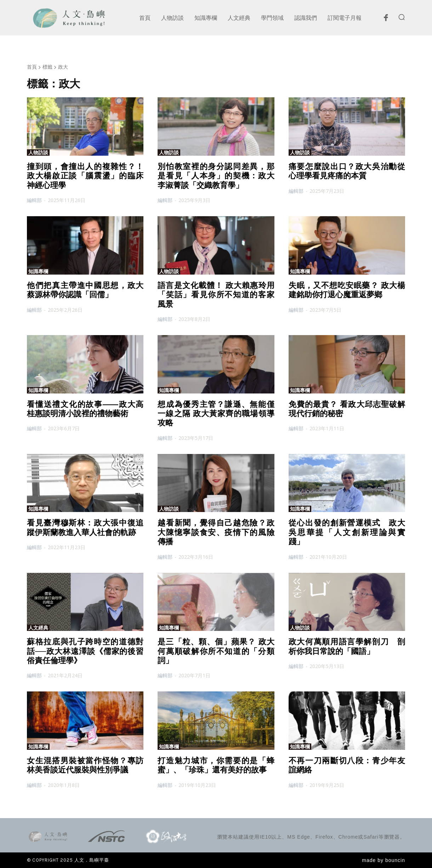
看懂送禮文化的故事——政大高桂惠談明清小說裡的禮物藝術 (85, 409)
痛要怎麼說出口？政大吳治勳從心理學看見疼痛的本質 (347, 171)
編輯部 (34, 200)
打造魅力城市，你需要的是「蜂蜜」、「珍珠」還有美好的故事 (216, 765)
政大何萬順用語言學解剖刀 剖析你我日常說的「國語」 (347, 646)
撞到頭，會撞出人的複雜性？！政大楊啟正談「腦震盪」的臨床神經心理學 (85, 176)
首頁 (32, 67)
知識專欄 (38, 271)
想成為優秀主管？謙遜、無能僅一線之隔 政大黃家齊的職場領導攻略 (216, 414)
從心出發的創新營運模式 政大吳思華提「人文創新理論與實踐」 (347, 532)
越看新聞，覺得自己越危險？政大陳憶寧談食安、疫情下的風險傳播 (216, 532)
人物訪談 (38, 153)
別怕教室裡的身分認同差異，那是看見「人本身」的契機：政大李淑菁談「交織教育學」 (216, 176)
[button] (402, 17)
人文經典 (38, 628)
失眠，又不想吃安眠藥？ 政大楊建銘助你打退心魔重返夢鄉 (347, 290)
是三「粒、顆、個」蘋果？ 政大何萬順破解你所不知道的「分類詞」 (216, 651)
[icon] (386, 19)
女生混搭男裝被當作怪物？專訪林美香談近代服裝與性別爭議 (85, 765)
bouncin (395, 860)
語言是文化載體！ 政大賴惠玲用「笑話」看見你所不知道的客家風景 (216, 295)
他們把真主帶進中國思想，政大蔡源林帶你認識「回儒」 (85, 290)
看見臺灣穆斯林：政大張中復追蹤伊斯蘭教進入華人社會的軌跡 (85, 527)
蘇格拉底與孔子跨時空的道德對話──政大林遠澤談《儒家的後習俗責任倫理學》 (85, 651)
